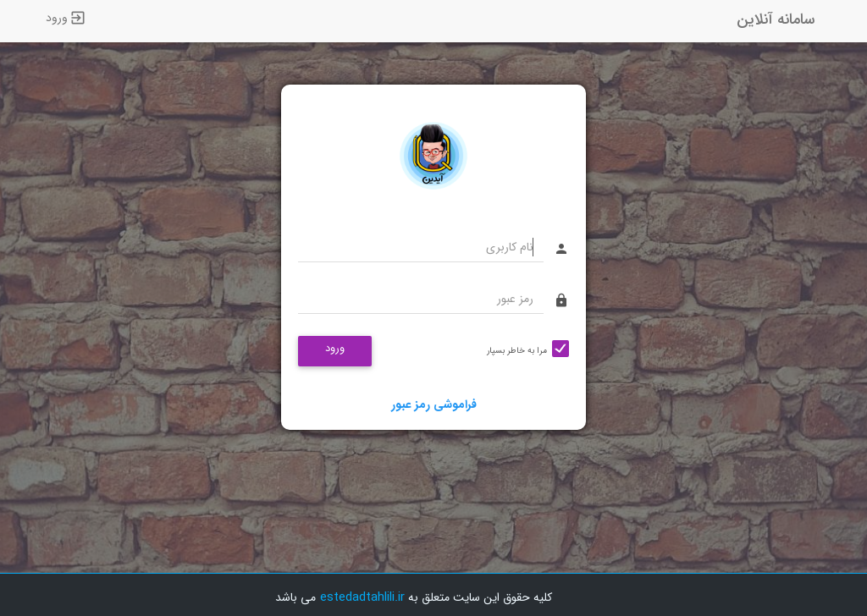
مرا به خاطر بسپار (517, 351)
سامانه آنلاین (776, 19)
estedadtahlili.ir (362, 597)
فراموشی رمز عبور (434, 404)
